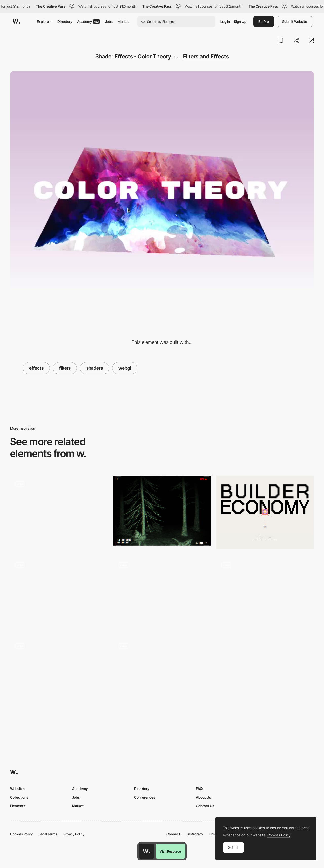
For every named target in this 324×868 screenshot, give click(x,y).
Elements (18, 806)
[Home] (59, 512)
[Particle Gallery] (162, 593)
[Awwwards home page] (147, 851)
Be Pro (264, 21)
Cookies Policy (21, 834)
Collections (19, 797)
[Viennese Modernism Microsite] (59, 591)
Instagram (195, 834)
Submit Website (295, 21)
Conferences (145, 797)
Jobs (109, 21)
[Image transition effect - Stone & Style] (162, 673)
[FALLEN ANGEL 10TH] (162, 510)
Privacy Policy (74, 834)
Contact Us (205, 806)
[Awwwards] (16, 22)
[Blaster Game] (265, 512)
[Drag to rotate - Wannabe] (265, 591)
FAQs (200, 789)
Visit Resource (170, 851)
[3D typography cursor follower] (59, 673)
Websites (18, 789)
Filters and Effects (206, 56)
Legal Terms (48, 834)
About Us (203, 797)
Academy (89, 21)
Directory (65, 21)
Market (123, 21)
